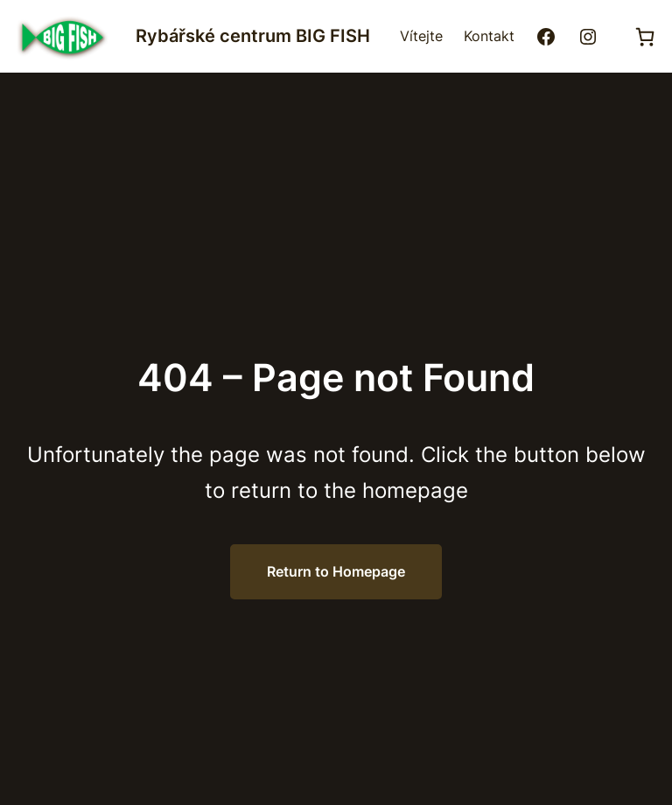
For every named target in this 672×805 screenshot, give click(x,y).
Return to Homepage (336, 571)
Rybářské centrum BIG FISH (253, 36)
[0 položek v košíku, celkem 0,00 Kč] (645, 37)
